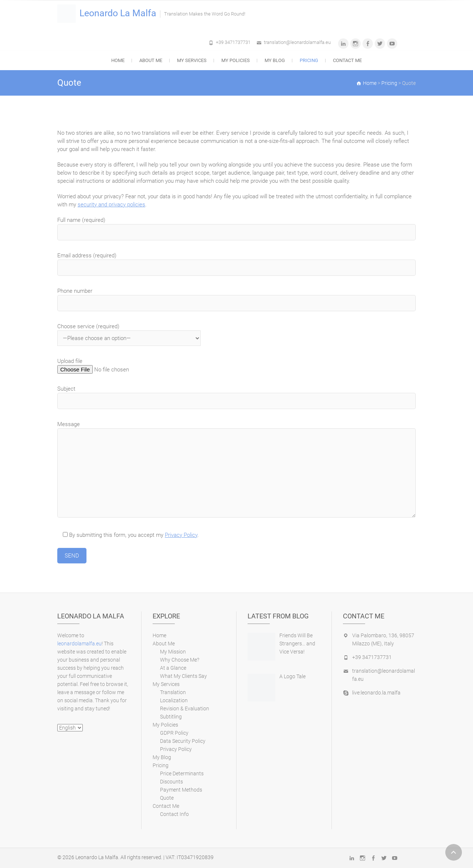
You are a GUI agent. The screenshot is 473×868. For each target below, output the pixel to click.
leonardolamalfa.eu (79, 644)
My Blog (275, 60)
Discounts (171, 782)
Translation (173, 692)
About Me (151, 60)
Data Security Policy (183, 741)
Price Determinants (182, 773)
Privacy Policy (181, 535)
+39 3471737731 (233, 42)
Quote (167, 798)
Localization (174, 700)
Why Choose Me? (180, 660)
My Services (192, 60)
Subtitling (171, 717)
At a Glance (173, 668)
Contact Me (347, 60)
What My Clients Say (183, 676)
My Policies (236, 60)
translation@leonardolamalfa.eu (297, 42)
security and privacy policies (111, 205)
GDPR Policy (174, 733)
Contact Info (174, 814)
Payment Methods (181, 790)
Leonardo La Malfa (118, 13)
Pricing (309, 60)
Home (118, 60)
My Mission (173, 652)
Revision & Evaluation (185, 709)
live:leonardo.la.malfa (376, 693)
